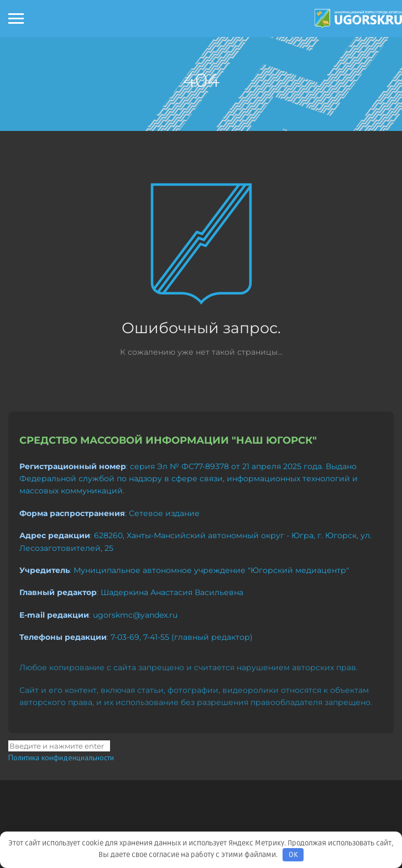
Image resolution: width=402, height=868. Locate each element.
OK (293, 855)
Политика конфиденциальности (61, 757)
